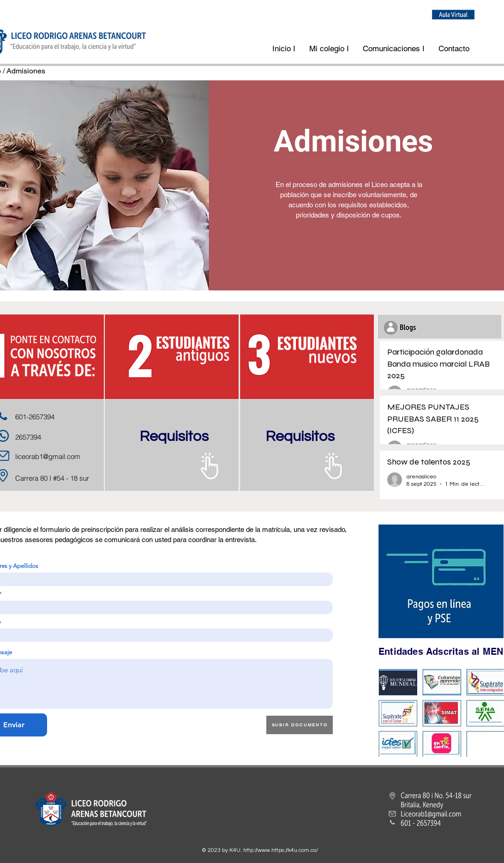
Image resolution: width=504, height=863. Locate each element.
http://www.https (264, 850)
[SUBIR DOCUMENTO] (300, 725)
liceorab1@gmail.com (48, 456)
